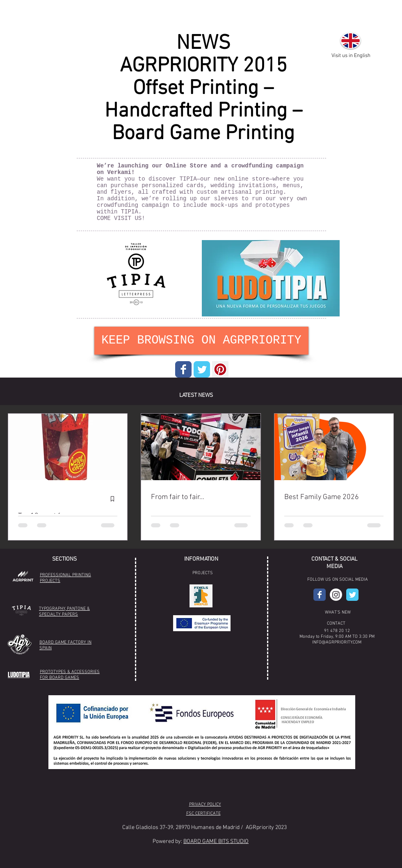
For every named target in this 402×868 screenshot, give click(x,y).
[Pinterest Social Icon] (220, 369)
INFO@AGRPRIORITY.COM (337, 642)
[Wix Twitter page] (202, 369)
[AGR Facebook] (320, 595)
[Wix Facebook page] (183, 369)
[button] (201, 596)
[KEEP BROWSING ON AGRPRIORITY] (201, 341)
